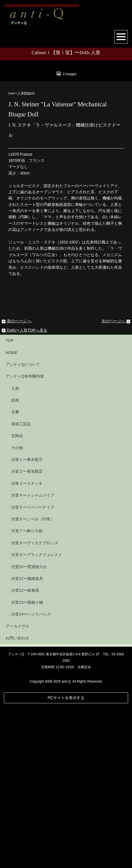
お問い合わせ (17, 799)
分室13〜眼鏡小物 (27, 763)
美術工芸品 (21, 585)
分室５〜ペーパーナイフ (33, 668)
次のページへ (116, 482)
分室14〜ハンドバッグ (31, 775)
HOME (11, 513)
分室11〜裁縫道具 (27, 739)
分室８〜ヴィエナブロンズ (35, 704)
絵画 (15, 561)
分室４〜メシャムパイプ (33, 656)
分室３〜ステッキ (27, 644)
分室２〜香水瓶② (27, 632)
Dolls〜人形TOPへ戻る (24, 491)
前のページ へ (16, 482)
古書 (15, 573)
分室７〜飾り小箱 (27, 692)
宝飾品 (17, 597)
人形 (15, 549)
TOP (10, 501)
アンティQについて (23, 525)
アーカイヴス (17, 787)
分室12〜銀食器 (25, 751)
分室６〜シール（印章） (33, 680)
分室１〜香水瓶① (27, 620)
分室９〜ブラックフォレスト (37, 715)
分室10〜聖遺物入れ (29, 727)
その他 (17, 608)
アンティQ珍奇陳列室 (25, 537)
